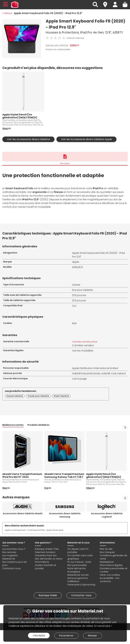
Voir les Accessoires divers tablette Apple (86, 139)
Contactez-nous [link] (81, 595)
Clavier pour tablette (38, 396)
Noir (74, 323)
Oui (74, 306)
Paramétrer (66, 636)
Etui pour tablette (83, 290)
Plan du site (106, 549)
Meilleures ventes (13, 425)
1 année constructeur (85, 342)
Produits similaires (38, 425)
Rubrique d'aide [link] (48, 595)
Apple (76, 262)
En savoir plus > (103, 626)
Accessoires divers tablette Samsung (65, 515)
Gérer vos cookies (110, 575)
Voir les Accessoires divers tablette (28, 139)
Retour (7, 13)
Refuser (93, 636)
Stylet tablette (61, 396)
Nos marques (107, 552)
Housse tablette (15, 396)
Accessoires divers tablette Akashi (23, 513)
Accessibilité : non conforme (110, 580)
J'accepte (39, 635)
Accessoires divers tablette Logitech (107, 515)
